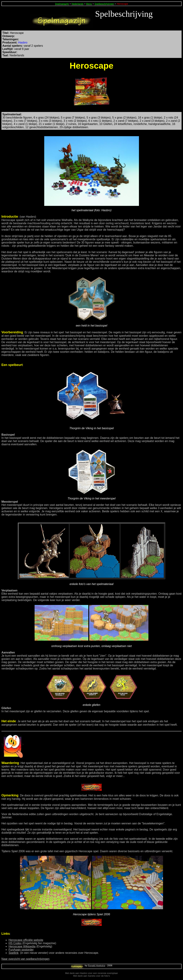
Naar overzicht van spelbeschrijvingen (25, 959)
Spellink (14, 953)
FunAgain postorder (21, 950)
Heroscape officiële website (26, 940)
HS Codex (15, 943)
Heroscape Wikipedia (22, 946)
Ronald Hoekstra (96, 965)
